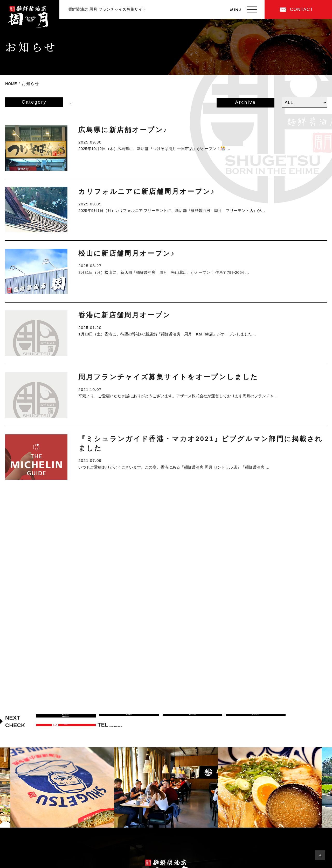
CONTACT (302, 9)
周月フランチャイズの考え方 (66, 719)
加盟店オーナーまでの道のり (66, 730)
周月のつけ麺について (129, 719)
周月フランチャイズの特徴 (192, 719)
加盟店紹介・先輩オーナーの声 (256, 719)
